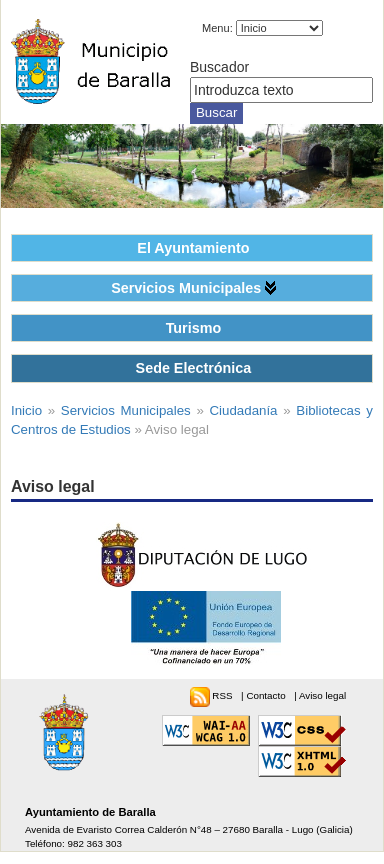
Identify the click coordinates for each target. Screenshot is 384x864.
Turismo (194, 328)
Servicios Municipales (186, 288)
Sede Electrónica (194, 368)
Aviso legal (322, 695)
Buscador (219, 67)
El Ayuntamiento (193, 248)
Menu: (217, 28)
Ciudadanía (244, 410)
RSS (223, 695)
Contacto (267, 695)
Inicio (26, 410)
